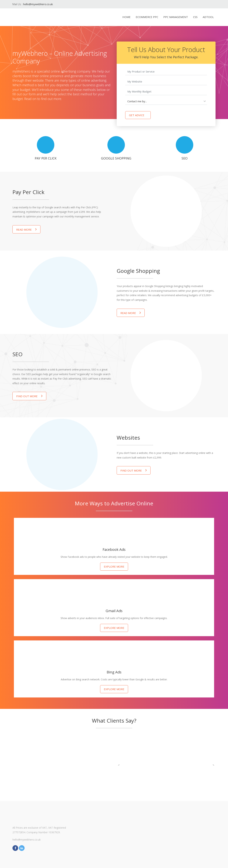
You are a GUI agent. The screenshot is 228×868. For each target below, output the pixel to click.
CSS (195, 17)
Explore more (114, 566)
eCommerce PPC (147, 17)
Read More (26, 229)
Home (126, 17)
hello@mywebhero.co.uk (38, 4)
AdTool (208, 17)
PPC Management (176, 17)
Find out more (29, 396)
